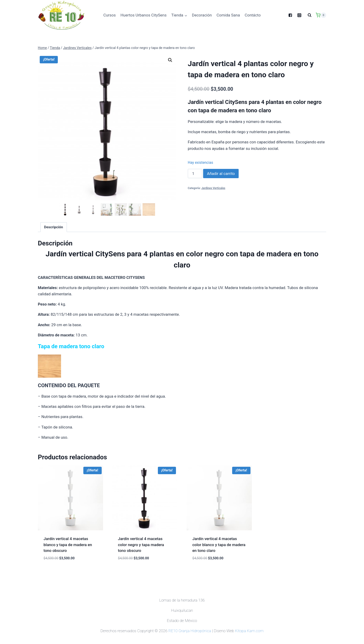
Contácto (253, 15)
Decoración (202, 15)
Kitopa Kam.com (249, 630)
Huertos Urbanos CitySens (144, 15)
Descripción (54, 226)
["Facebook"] (290, 15)
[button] (186, 15)
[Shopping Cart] (321, 15)
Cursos (109, 15)
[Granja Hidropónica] (61, 15)
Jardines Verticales (213, 188)
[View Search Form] (309, 15)
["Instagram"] (299, 15)
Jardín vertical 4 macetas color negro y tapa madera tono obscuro (141, 544)
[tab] (54, 226)
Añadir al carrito (221, 174)
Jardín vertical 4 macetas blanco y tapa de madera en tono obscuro (68, 544)
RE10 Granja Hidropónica (190, 630)
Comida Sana (228, 15)
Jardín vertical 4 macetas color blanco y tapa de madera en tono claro (219, 544)
